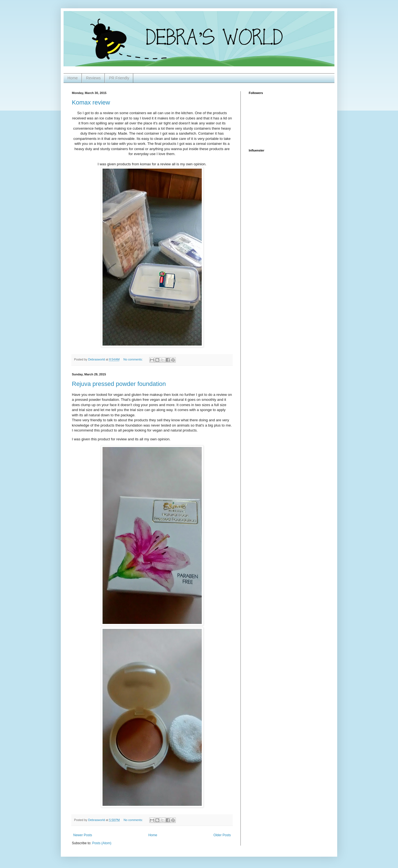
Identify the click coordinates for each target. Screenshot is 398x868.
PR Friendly (119, 78)
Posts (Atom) (102, 843)
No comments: (134, 359)
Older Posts (222, 835)
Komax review (91, 102)
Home (73, 78)
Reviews (93, 78)
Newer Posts (83, 835)
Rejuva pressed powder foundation (119, 384)
